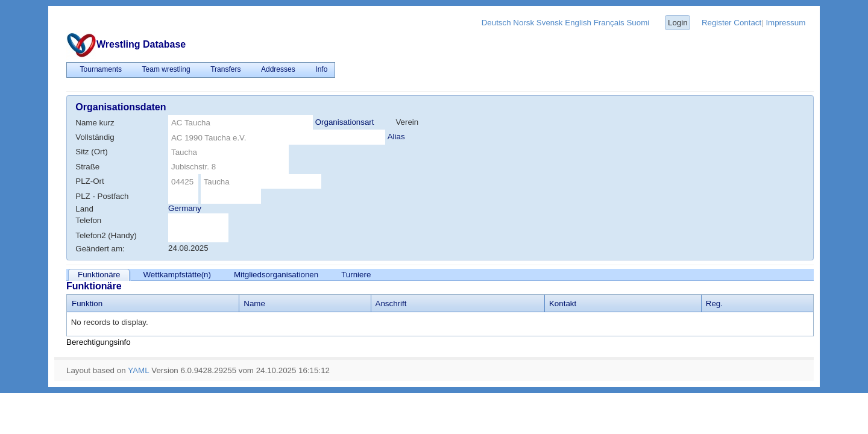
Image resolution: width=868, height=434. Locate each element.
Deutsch (496, 23)
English (578, 23)
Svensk (550, 23)
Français (609, 23)
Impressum (785, 23)
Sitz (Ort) (91, 152)
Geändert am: (100, 249)
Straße (87, 167)
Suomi (638, 23)
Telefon (88, 220)
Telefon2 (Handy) (106, 235)
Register (717, 23)
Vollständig (95, 137)
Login (678, 23)
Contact (747, 23)
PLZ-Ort (90, 181)
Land (84, 209)
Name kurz (95, 123)
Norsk (524, 23)
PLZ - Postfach (102, 196)
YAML (138, 370)
